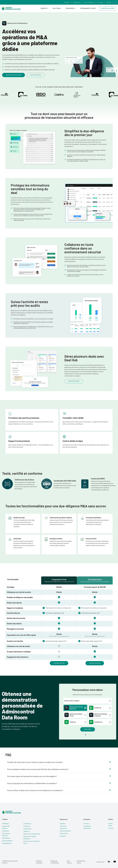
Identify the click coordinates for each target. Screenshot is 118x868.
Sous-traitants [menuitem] (69, 862)
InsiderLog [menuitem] (27, 826)
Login (100, 2)
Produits (45, 8)
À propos (67, 2)
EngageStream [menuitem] (7, 843)
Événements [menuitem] (64, 833)
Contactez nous (74, 381)
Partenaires (77, 2)
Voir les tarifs (36, 75)
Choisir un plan (59, 663)
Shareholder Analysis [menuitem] (6, 827)
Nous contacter (89, 2)
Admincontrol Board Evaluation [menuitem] (30, 837)
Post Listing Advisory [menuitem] (6, 834)
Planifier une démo (108, 8)
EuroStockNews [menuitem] (7, 841)
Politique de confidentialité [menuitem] (55, 862)
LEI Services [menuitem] (27, 823)
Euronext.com (101, 862)
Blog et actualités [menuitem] (65, 831)
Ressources (71, 8)
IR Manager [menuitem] (6, 823)
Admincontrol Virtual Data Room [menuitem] (31, 842)
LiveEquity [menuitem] (5, 831)
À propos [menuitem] (86, 823)
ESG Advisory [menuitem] (6, 838)
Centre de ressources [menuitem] (63, 827)
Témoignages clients (88, 8)
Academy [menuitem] (63, 823)
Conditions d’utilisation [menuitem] (39, 862)
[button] (85, 735)
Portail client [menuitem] (110, 825)
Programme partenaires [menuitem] (87, 827)
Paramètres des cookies (81, 862)
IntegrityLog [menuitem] (27, 829)
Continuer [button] (88, 729)
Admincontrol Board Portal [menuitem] (32, 834)
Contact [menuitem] (111, 828)
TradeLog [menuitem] (26, 831)
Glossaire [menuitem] (63, 836)
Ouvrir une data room (14, 75)
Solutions (57, 8)
